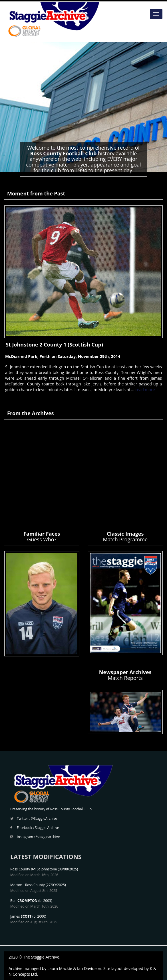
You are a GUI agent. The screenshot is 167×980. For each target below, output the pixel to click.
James (21, 916)
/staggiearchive (48, 837)
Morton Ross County (28, 885)
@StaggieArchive (44, 818)
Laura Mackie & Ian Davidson (74, 968)
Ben (24, 901)
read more (145, 390)
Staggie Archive (47, 828)
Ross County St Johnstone (34, 869)
